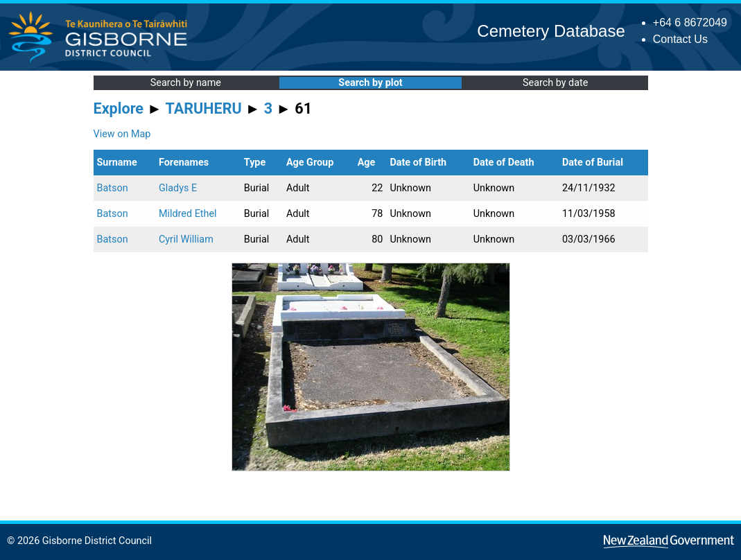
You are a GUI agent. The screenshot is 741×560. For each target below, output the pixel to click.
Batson (113, 188)
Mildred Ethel (188, 214)
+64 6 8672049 (690, 23)
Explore (119, 108)
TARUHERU (204, 108)
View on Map (122, 134)
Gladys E (178, 188)
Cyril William (186, 239)
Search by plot (370, 83)
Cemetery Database (551, 31)
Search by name (186, 83)
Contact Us (680, 39)
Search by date (555, 83)
